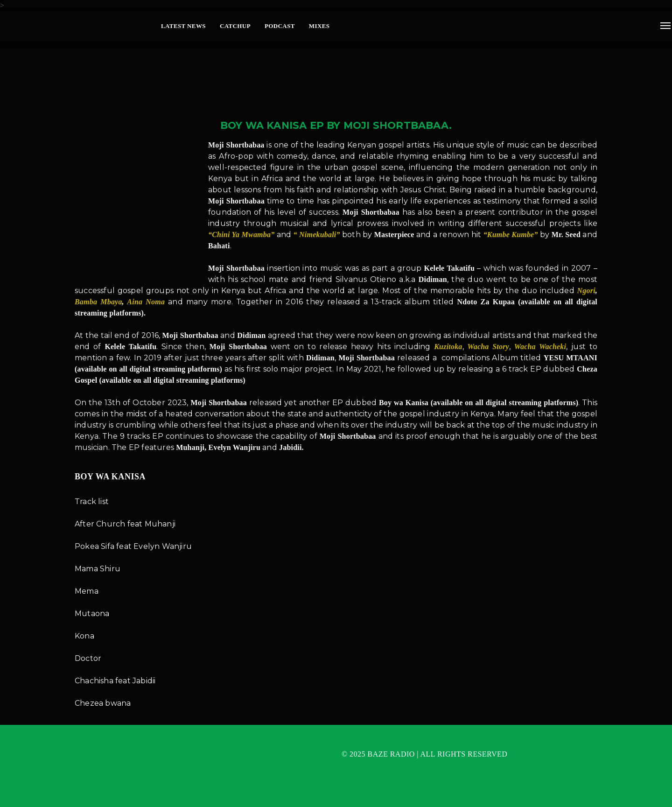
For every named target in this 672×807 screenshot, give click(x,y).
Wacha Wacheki (540, 347)
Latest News (183, 26)
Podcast (280, 26)
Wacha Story (488, 347)
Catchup (235, 26)
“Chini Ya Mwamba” (241, 235)
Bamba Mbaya (98, 302)
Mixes (319, 26)
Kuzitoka (447, 347)
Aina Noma (146, 302)
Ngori (586, 291)
